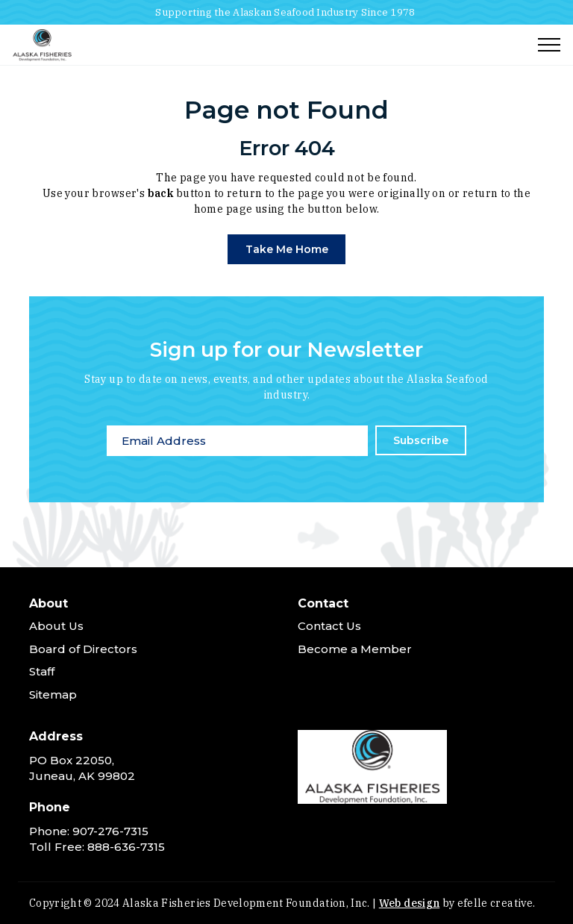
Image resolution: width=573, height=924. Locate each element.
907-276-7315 (110, 831)
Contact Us (329, 626)
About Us (56, 626)
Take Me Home (287, 249)
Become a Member (355, 649)
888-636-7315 (126, 847)
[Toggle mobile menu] (549, 45)
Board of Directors (83, 649)
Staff (42, 671)
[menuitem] (152, 653)
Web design (410, 903)
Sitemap (53, 694)
